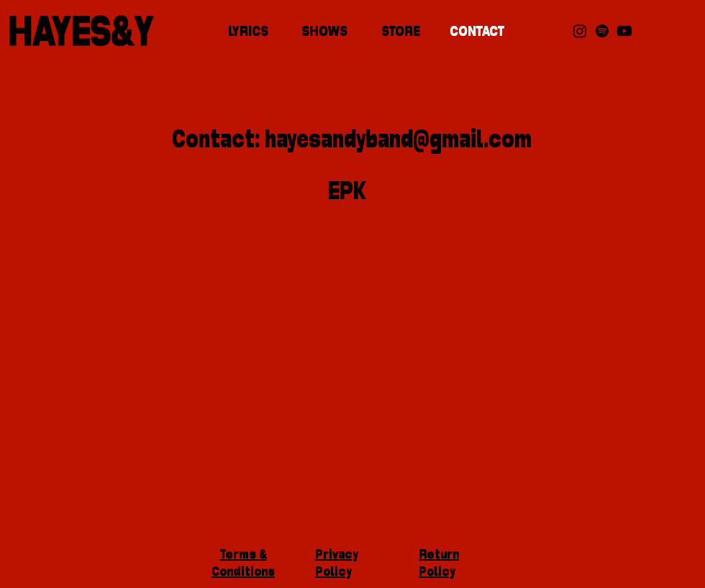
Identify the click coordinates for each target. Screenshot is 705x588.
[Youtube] (624, 31)
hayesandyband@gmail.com (398, 141)
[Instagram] (580, 31)
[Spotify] (602, 31)
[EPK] (347, 193)
